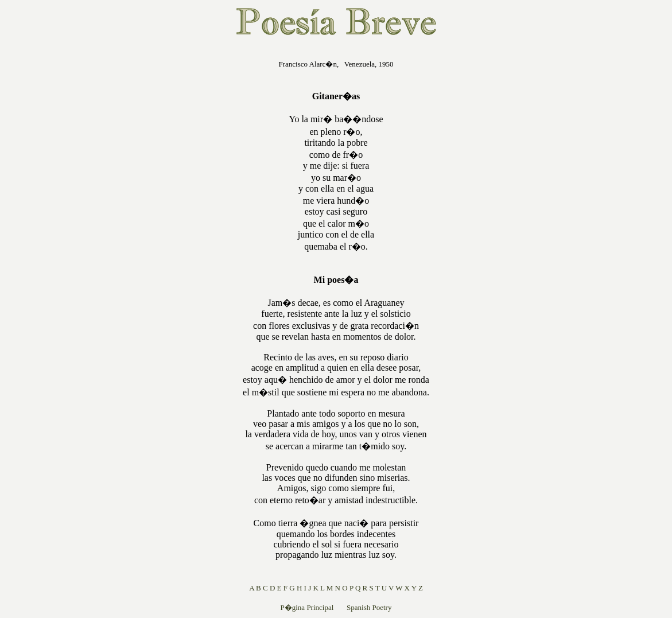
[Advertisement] (169, 220)
